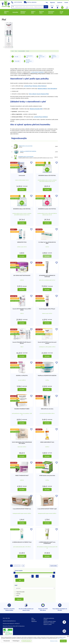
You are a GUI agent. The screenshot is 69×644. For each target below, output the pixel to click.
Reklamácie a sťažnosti (49, 623)
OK (20, 580)
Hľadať (46, 7)
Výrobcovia (60, 2)
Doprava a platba (48, 624)
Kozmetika (20, 51)
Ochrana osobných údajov (50, 621)
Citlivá (16, 61)
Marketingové (16, 641)
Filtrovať (19, 599)
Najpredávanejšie (20, 592)
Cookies (45, 620)
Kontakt (66, 2)
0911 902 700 (6, 618)
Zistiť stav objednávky (30, 2)
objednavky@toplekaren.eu (9, 621)
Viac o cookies (61, 638)
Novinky (18, 594)
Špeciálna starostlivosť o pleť (29, 61)
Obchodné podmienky (49, 618)
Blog (47, 2)
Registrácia (52, 2)
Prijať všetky (63, 641)
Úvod (13, 51)
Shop (16, 51)
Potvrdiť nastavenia (26, 641)
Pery (16, 57)
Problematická (29, 56)
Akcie (18, 595)
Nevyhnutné (7, 641)
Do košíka (22, 190)
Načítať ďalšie (54, 566)
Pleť (27, 51)
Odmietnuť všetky (54, 641)
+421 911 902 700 (17, 2)
